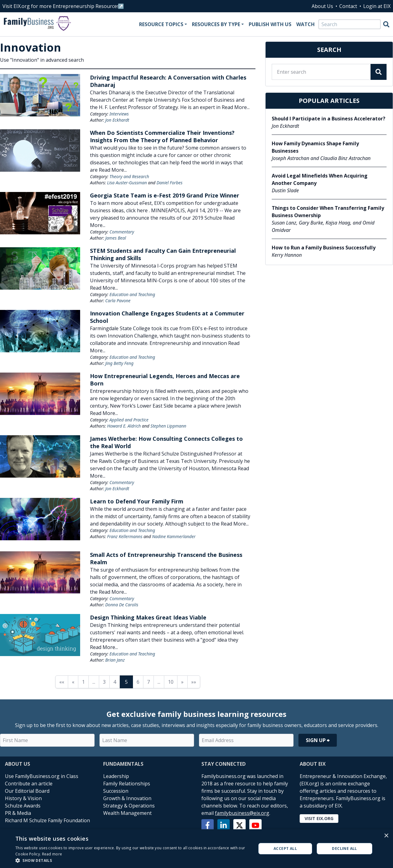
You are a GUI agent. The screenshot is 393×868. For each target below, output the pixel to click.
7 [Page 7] (148, 682)
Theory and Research (129, 176)
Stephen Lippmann (168, 426)
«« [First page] (62, 682)
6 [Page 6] (138, 682)
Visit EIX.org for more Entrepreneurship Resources (61, 6)
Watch (305, 24)
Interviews (119, 114)
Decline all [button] (344, 848)
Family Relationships (127, 784)
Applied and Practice (129, 420)
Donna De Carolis (122, 605)
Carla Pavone (118, 301)
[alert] (196, 849)
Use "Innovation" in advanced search (42, 60)
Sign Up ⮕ (318, 740)
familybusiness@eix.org (242, 813)
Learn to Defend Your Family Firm (137, 501)
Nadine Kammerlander (174, 536)
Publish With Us (270, 24)
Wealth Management (127, 813)
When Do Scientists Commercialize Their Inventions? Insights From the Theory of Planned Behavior (162, 136)
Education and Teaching (132, 294)
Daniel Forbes (170, 183)
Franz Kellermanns (125, 536)
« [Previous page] (73, 682)
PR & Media (18, 813)
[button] (132, 860)
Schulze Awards (23, 806)
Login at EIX (377, 6)
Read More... (236, 107)
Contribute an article (29, 784)
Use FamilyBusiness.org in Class (42, 776)
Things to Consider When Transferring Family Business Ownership (328, 212)
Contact (348, 6)
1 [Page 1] (83, 682)
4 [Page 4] (115, 682)
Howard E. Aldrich (124, 426)
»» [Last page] (194, 682)
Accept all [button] (285, 848)
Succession (116, 791)
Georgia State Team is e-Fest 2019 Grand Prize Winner (165, 195)
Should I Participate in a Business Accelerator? (329, 119)
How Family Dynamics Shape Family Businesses (315, 147)
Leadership (116, 776)
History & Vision (23, 798)
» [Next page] (182, 682)
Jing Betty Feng (119, 363)
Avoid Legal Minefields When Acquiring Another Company (320, 179)
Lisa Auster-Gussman (127, 183)
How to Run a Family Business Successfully (324, 248)
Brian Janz (115, 660)
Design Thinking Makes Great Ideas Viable (148, 617)
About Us (322, 6)
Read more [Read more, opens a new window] (52, 854)
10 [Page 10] (171, 682)
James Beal (116, 238)
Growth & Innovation (127, 798)
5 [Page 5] (126, 682)
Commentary (122, 232)
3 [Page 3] (104, 682)
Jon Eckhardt (117, 120)
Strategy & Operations (129, 806)
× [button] (386, 836)
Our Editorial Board (27, 791)
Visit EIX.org (319, 818)
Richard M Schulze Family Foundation (47, 820)
